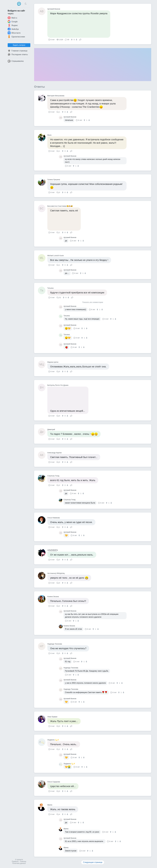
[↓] (76, 40)
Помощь (23, 861)
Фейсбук (13, 29)
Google (13, 22)
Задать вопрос (19, 45)
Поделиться (80, 39)
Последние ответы (18, 55)
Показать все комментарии (93, 302)
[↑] (72, 40)
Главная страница (17, 51)
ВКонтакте (14, 33)
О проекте (19, 860)
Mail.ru (12, 18)
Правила (15, 861)
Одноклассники (16, 37)
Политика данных (19, 863)
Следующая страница (93, 862)
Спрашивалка (16, 61)
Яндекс (13, 25)
